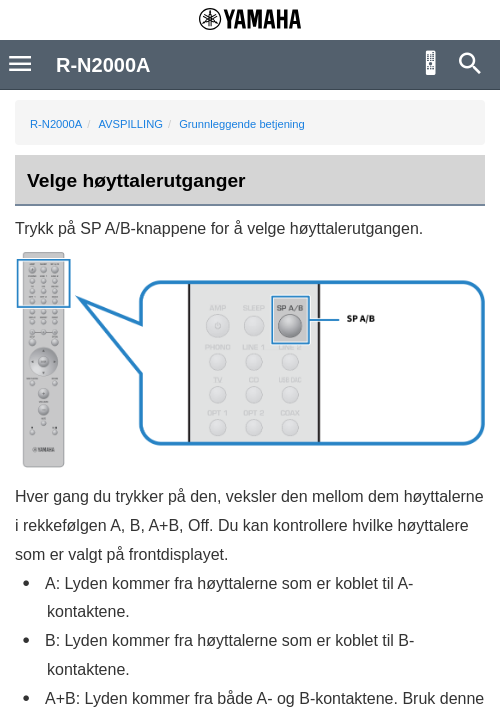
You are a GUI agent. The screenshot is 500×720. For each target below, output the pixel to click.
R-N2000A (56, 124)
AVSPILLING (130, 124)
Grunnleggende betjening (242, 124)
